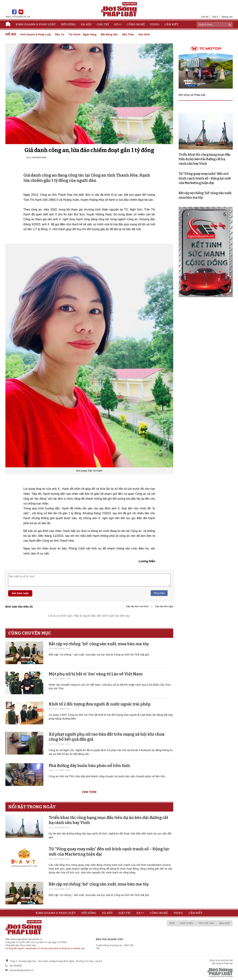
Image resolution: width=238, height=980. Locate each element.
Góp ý (215, 17)
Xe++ (118, 24)
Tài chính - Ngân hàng (83, 34)
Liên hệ (205, 17)
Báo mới (224, 923)
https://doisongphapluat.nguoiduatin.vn (24, 939)
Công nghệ (136, 24)
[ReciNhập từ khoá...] (215, 25)
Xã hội (86, 24)
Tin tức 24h (206, 923)
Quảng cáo (227, 17)
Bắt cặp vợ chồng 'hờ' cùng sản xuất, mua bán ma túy (99, 644)
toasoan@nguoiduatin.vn (22, 970)
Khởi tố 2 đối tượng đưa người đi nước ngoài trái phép (100, 704)
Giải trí (103, 24)
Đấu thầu (128, 34)
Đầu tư (60, 34)
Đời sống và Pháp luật (192, 95)
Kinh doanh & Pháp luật (36, 24)
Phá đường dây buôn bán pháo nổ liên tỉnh (89, 766)
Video (155, 24)
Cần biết (172, 24)
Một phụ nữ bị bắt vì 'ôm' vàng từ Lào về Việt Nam (96, 674)
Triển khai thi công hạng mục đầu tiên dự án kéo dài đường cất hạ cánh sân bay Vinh (205, 159)
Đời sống (68, 24)
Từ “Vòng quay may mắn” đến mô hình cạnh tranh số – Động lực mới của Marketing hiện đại (205, 178)
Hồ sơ (11, 34)
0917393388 (16, 966)
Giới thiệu (187, 923)
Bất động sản (109, 34)
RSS (172, 923)
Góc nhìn (144, 34)
